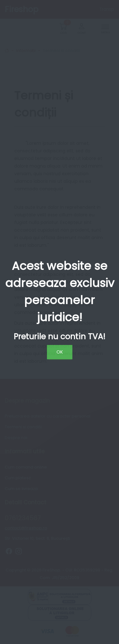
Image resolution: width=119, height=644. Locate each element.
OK (60, 352)
